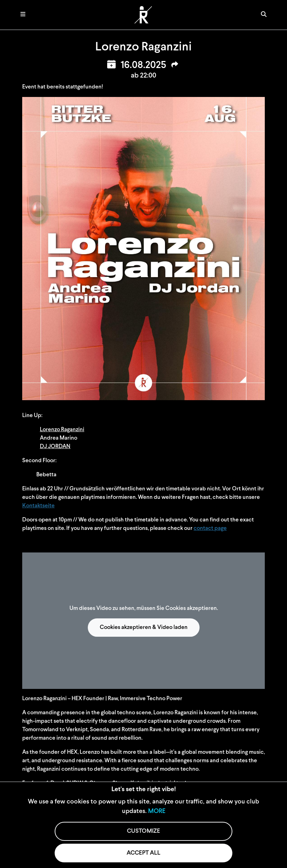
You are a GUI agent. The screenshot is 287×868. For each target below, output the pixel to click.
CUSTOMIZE (143, 831)
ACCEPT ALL (143, 853)
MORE (157, 811)
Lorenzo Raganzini (62, 430)
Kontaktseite (38, 506)
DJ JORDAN (55, 447)
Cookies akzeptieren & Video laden (144, 628)
